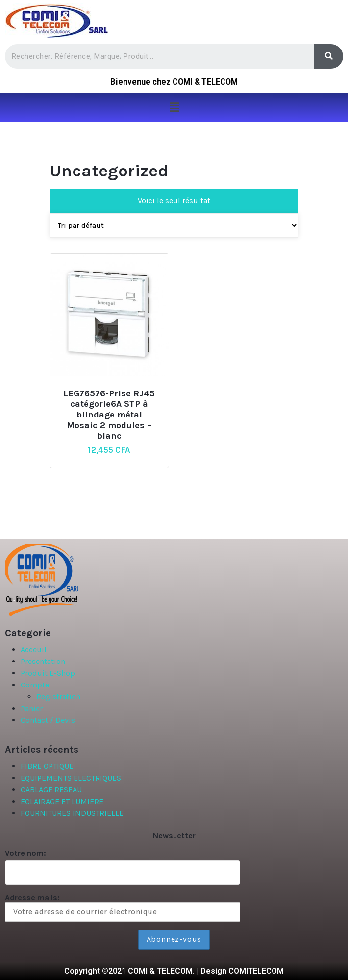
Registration (58, 697)
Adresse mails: (123, 907)
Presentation (43, 661)
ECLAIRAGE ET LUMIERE (62, 801)
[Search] (329, 56)
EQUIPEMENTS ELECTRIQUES (71, 778)
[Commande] (174, 225)
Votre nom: (25, 853)
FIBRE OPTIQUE (47, 766)
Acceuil (34, 649)
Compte (35, 685)
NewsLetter (174, 836)
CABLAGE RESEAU (51, 790)
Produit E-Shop (48, 673)
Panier (32, 708)
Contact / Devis (48, 720)
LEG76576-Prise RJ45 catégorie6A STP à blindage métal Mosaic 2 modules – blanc (109, 415)
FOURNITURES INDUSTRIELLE (72, 813)
